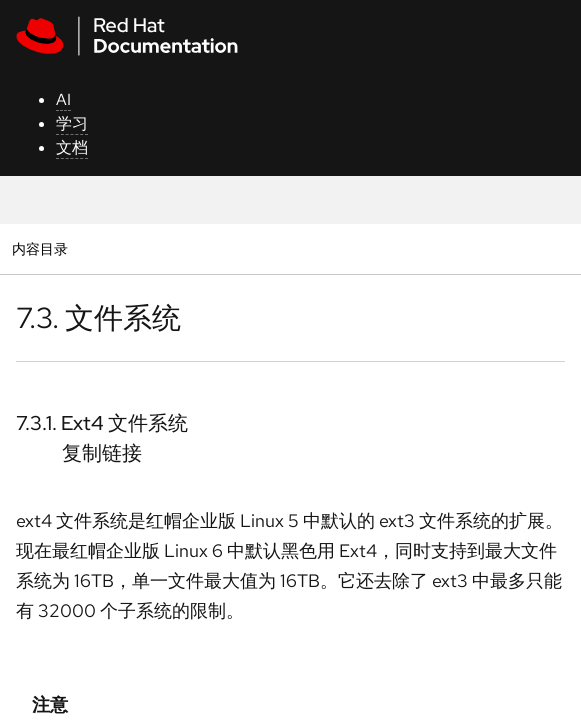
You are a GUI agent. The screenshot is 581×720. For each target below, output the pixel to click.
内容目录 (39, 248)
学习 (72, 123)
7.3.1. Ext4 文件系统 (102, 423)
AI (63, 99)
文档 (72, 147)
